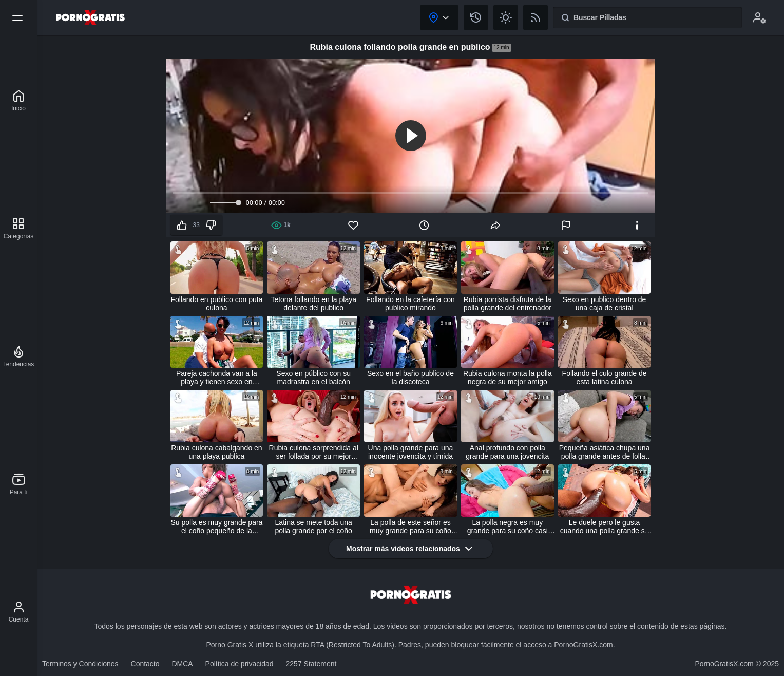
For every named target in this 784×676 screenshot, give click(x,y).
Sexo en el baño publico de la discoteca (410, 378)
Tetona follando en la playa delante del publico (313, 304)
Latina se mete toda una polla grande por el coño (314, 527)
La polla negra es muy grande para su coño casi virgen (508, 527)
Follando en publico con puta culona (216, 304)
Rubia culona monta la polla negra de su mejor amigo (508, 378)
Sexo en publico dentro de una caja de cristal (605, 304)
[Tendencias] (19, 356)
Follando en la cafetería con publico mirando (410, 304)
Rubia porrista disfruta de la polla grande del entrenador (508, 304)
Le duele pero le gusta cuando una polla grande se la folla (605, 527)
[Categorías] (19, 229)
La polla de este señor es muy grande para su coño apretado (410, 527)
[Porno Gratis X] (18, 101)
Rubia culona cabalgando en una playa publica (216, 452)
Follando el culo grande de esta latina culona (605, 378)
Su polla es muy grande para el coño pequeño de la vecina (216, 527)
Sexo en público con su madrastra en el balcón (313, 378)
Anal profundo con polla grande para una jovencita (507, 452)
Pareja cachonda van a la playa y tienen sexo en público (217, 378)
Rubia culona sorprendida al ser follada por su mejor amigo (314, 452)
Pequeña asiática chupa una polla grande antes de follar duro (605, 452)
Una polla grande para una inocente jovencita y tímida (411, 452)
